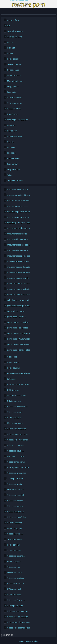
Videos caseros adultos (19, 1)
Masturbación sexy (15, 81)
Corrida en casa (14, 75)
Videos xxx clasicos (15, 578)
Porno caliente (13, 59)
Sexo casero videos (15, 490)
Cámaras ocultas (15, 98)
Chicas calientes (14, 109)
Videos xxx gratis (14, 484)
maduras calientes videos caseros (18, 195)
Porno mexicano (14, 418)
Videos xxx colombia (16, 556)
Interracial (12, 153)
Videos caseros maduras (18, 611)
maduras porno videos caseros (18, 223)
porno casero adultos (16, 317)
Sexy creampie (13, 170)
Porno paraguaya (15, 528)
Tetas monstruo (14, 64)
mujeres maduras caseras (18, 261)
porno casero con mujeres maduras (18, 322)
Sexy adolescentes (15, 31)
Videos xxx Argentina (16, 600)
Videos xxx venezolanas (17, 407)
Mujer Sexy (12, 125)
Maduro (11, 42)
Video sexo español (15, 495)
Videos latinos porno (16, 462)
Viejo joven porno (15, 103)
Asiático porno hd (15, 37)
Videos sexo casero (15, 584)
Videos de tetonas (15, 534)
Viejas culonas (13, 362)
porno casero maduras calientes (18, 339)
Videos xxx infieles (15, 501)
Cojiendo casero (14, 595)
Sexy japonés (13, 87)
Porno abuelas (13, 368)
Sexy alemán (13, 164)
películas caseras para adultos (18, 306)
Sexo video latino (14, 539)
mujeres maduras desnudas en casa (18, 273)
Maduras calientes (15, 423)
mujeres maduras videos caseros (18, 295)
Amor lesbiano (13, 158)
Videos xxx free (14, 567)
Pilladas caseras (14, 401)
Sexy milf (11, 48)
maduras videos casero (17, 234)
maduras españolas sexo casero (18, 217)
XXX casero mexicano (17, 429)
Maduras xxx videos (16, 456)
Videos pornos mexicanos (18, 467)
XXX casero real (14, 589)
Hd (8, 26)
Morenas (11, 147)
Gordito (10, 142)
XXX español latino (15, 479)
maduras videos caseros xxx (18, 250)
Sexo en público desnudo (18, 120)
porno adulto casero (16, 311)
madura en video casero (17, 190)
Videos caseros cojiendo (18, 617)
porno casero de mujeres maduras (18, 333)
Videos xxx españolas (16, 517)
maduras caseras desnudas (18, 201)
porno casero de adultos (18, 328)
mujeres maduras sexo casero (18, 284)
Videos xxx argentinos (17, 473)
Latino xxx (12, 379)
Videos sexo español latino (18, 628)
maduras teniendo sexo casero (18, 228)
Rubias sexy (12, 131)
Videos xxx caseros (15, 445)
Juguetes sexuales (15, 181)
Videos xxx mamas (15, 506)
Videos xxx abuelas (15, 451)
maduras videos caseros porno (18, 245)
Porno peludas (13, 545)
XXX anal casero (14, 550)
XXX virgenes (13, 390)
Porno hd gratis (14, 561)
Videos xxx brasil (14, 412)
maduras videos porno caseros (18, 256)
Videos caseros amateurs (18, 384)
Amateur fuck (13, 20)
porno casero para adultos (18, 350)
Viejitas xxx (12, 357)
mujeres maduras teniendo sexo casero (18, 289)
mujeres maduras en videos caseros (18, 278)
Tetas (10, 175)
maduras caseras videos (18, 206)
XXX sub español (14, 523)
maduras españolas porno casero (18, 212)
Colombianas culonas (16, 396)
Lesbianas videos (15, 573)
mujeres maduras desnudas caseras (18, 267)
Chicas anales (13, 70)
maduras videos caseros (18, 239)
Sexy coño (12, 92)
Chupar (10, 53)
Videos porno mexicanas (18, 434)
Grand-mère (12, 114)
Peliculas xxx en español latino (18, 373)
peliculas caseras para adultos (18, 300)
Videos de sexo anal (16, 512)
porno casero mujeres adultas (18, 344)
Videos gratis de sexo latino (18, 622)
